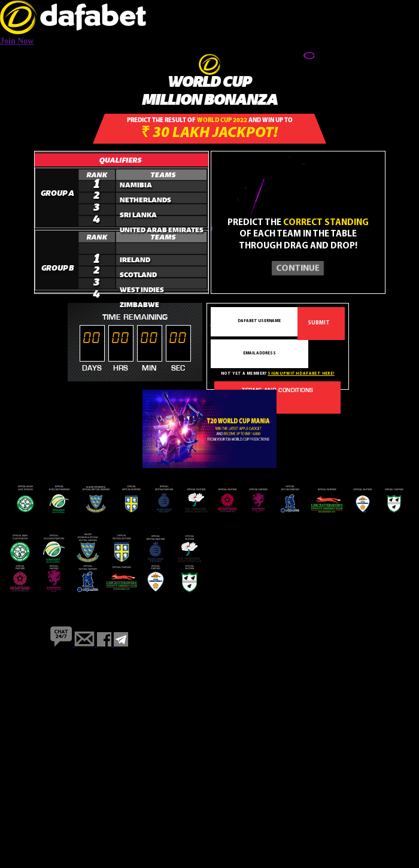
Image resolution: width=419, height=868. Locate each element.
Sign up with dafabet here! (301, 374)
